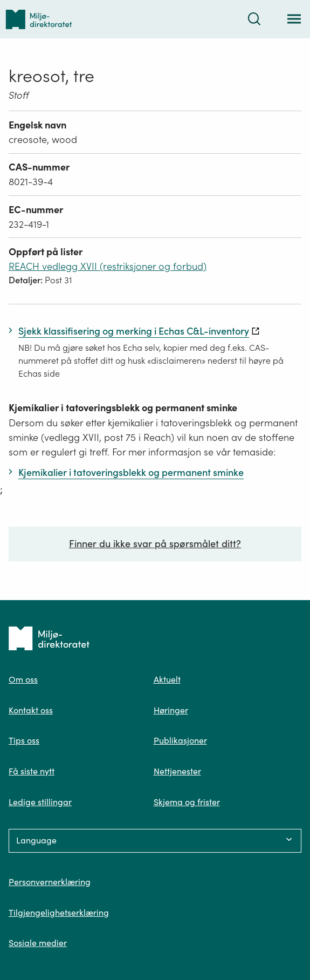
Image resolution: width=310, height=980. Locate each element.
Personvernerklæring (50, 882)
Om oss (23, 679)
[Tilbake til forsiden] (39, 19)
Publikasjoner (180, 740)
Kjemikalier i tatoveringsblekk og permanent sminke (123, 408)
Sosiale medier (38, 943)
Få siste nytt (32, 771)
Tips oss (24, 740)
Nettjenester (177, 771)
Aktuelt (167, 679)
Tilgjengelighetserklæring (59, 913)
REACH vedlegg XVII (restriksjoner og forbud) (108, 266)
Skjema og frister (187, 802)
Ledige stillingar (40, 802)
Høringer (171, 710)
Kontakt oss (31, 710)
